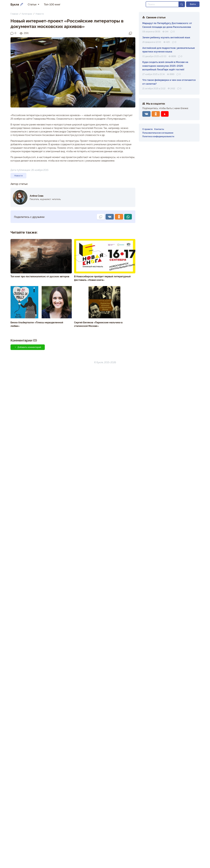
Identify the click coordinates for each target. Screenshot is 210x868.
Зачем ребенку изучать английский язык (166, 37)
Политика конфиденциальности (158, 136)
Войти (193, 4)
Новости (40, 14)
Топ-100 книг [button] (52, 4)
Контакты (159, 129)
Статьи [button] (32, 4)
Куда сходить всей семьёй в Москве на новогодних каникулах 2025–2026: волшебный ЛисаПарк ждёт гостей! (165, 66)
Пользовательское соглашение (158, 133)
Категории (27, 14)
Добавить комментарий (28, 347)
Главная (14, 14)
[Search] (162, 4)
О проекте (147, 129)
